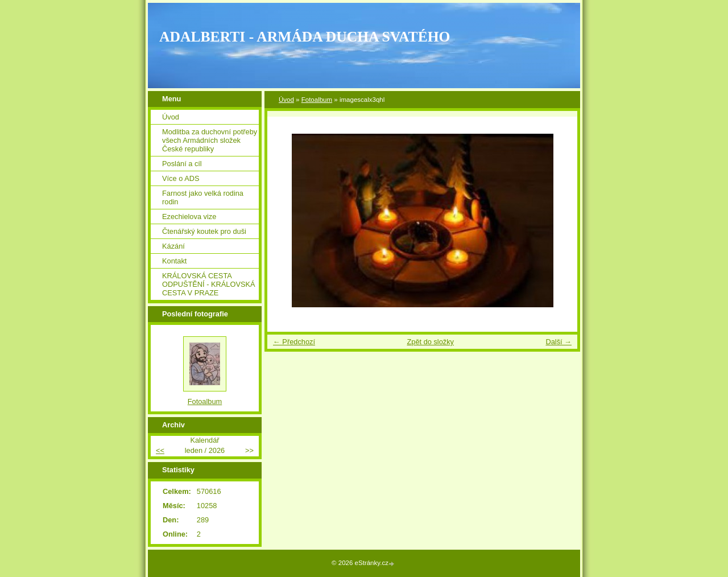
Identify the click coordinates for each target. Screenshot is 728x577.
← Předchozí (294, 342)
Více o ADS (181, 178)
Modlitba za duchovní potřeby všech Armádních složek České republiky (210, 140)
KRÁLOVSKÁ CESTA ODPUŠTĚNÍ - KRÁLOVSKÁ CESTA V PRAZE (209, 284)
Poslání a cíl (182, 164)
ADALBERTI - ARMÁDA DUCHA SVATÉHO (305, 37)
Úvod (286, 100)
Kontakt (174, 261)
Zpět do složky (430, 342)
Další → (559, 342)
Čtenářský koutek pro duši (204, 231)
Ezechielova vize (189, 217)
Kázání (173, 246)
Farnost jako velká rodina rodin (203, 197)
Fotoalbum (317, 100)
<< (160, 450)
